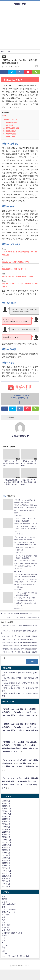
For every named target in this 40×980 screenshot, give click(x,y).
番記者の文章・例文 (11, 128)
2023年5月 (6, 827)
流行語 (4, 953)
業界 (4, 57)
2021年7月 (6, 884)
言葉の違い (6, 928)
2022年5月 (6, 858)
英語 (4, 940)
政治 (4, 922)
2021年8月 (6, 881)
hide (4, 115)
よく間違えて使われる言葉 (12, 933)
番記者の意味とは (11, 123)
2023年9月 (6, 816)
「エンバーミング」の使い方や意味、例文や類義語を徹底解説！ (22, 617)
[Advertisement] (20, 28)
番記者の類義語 (10, 134)
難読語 (4, 935)
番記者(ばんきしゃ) (10, 120)
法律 (4, 951)
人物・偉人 (6, 930)
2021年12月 (6, 871)
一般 (4, 938)
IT (3, 943)
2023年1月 (6, 837)
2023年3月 (6, 832)
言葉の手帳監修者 (20, 436)
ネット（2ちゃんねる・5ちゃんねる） (17, 956)
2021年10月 (6, 876)
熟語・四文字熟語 (9, 904)
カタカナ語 (6, 915)
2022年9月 (6, 847)
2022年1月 (6, 868)
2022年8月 (6, 850)
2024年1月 (6, 806)
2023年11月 (6, 811)
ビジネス (5, 946)
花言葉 (4, 899)
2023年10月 (6, 814)
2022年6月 (6, 855)
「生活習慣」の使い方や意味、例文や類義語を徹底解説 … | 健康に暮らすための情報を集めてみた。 (20, 748)
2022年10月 (6, 845)
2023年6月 (6, 824)
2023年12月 (6, 809)
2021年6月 (6, 886)
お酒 (4, 907)
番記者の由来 (9, 125)
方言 (4, 896)
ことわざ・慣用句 (9, 909)
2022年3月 (6, 863)
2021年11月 (6, 873)
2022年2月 (6, 866)
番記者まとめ (9, 137)
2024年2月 (6, 803)
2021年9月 (6, 879)
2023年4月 (6, 829)
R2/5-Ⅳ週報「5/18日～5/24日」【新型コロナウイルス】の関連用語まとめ (20, 785)
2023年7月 (6, 822)
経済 (4, 917)
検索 (4, 658)
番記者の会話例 (10, 131)
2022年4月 (6, 860)
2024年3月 (6, 801)
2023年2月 (6, 834)
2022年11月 (6, 842)
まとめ (4, 902)
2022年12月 (6, 840)
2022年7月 (6, 853)
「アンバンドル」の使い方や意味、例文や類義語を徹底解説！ (18, 613)
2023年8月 (6, 819)
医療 (4, 948)
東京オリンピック (9, 912)
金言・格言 (6, 925)
